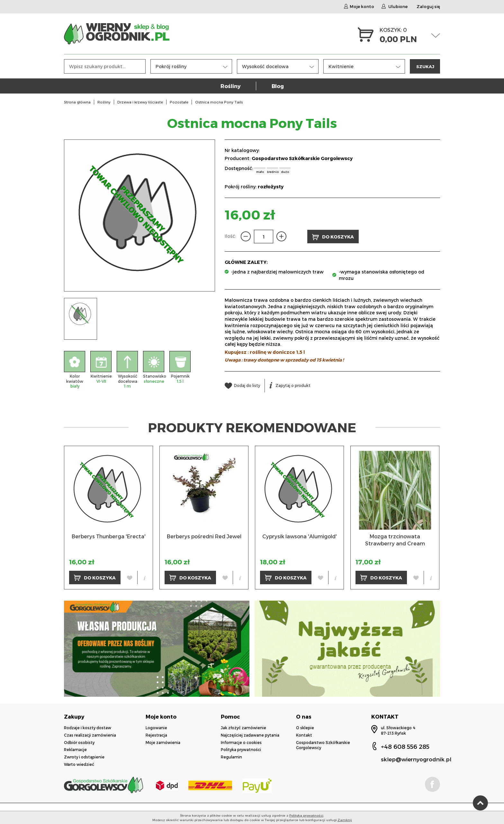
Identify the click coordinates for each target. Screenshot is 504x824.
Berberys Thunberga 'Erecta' (109, 536)
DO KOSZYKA (333, 237)
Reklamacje (75, 749)
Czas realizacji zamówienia (90, 735)
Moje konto (359, 6)
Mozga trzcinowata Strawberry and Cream (395, 540)
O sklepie (305, 728)
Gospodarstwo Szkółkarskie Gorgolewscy (302, 158)
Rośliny (230, 86)
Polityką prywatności (306, 815)
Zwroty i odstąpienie (84, 757)
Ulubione (395, 6)
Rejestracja (156, 735)
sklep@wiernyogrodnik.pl (416, 759)
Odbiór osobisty (79, 742)
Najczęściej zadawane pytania (250, 735)
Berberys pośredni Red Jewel (204, 536)
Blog (278, 86)
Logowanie (156, 728)
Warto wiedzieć (79, 764)
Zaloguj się (428, 6)
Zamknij (345, 820)
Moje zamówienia (163, 742)
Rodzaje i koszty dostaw (88, 728)
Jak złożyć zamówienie (243, 728)
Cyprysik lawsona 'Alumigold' (300, 536)
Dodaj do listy (242, 385)
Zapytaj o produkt (290, 385)
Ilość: (230, 236)
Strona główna (77, 102)
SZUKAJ (425, 66)
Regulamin (231, 757)
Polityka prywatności (241, 749)
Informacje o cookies (241, 742)
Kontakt (304, 735)
